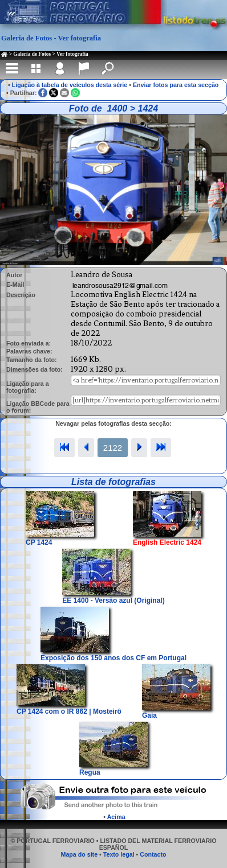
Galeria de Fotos (32, 54)
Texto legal (119, 854)
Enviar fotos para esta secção (176, 85)
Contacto (153, 854)
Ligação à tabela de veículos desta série (70, 85)
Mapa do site (80, 854)
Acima (116, 817)
